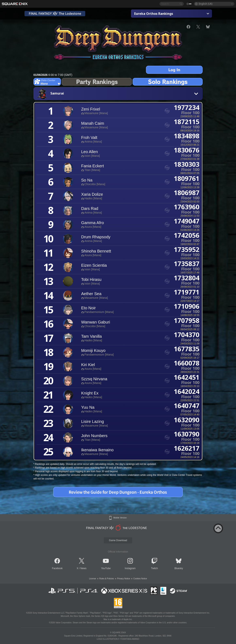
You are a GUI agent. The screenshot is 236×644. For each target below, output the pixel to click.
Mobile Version (120, 518)
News (83, 568)
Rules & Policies (107, 579)
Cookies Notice (140, 579)
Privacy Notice (124, 579)
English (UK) (206, 4)
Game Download (118, 540)
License (92, 579)
